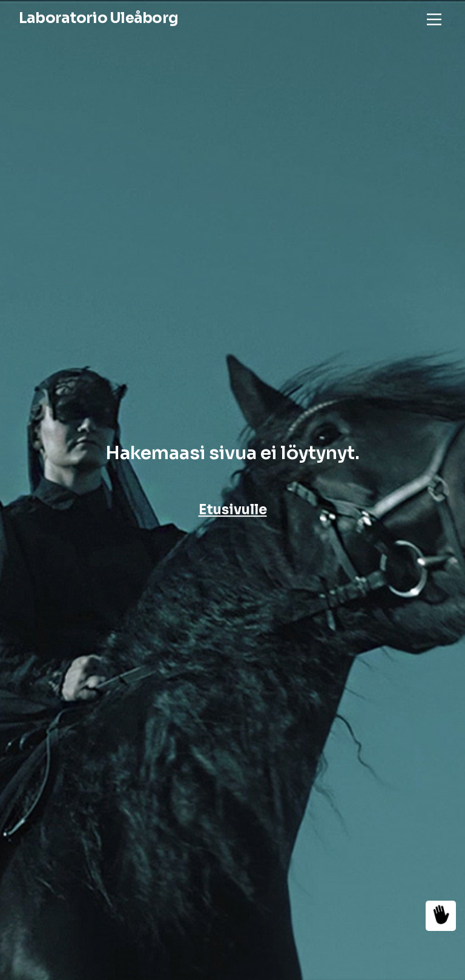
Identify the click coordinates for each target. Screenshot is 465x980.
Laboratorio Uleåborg (99, 18)
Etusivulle (233, 510)
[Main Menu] (434, 19)
